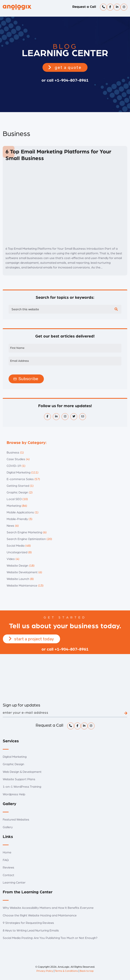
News (10, 526)
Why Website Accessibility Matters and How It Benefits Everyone (48, 908)
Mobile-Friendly (17, 519)
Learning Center (14, 883)
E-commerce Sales (20, 479)
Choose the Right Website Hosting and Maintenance (40, 915)
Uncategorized (17, 552)
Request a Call (84, 7)
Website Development (22, 572)
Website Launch (18, 579)
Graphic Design (17, 492)
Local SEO (14, 499)
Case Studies (16, 459)
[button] (65, 67)
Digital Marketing (19, 472)
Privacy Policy (45, 971)
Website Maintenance (22, 586)
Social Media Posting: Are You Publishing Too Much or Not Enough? (50, 938)
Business (13, 453)
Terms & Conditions (66, 971)
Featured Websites (16, 820)
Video (11, 559)
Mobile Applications (20, 512)
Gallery (8, 827)
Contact (8, 875)
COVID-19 (14, 466)
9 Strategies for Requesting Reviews (28, 923)
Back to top (87, 971)
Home (7, 852)
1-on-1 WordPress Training (22, 787)
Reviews (8, 868)
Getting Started (18, 486)
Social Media (16, 546)
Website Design (17, 566)
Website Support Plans (19, 779)
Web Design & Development (22, 772)
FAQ (6, 860)
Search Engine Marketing (24, 532)
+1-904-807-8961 (72, 80)
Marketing (14, 506)
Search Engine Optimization (26, 539)
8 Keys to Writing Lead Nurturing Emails (31, 931)
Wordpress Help (14, 794)
